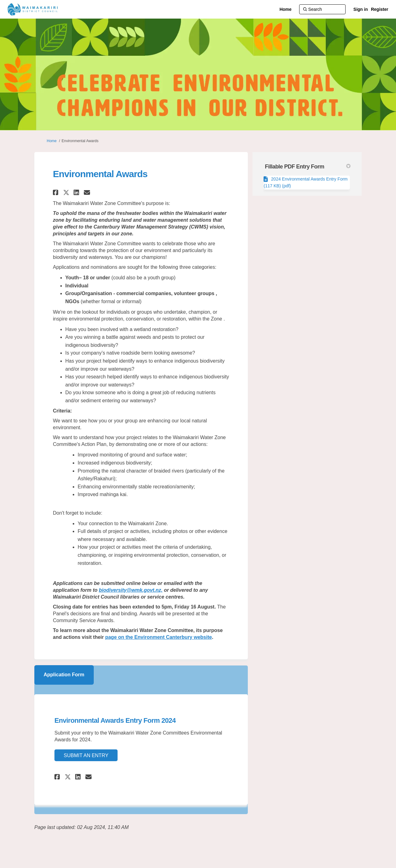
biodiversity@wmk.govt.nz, (131, 590)
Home (52, 141)
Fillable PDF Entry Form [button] (308, 167)
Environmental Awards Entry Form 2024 (115, 720)
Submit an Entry (86, 755)
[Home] (285, 9)
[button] (56, 192)
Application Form (64, 675)
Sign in (361, 9)
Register (380, 9)
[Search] (322, 9)
